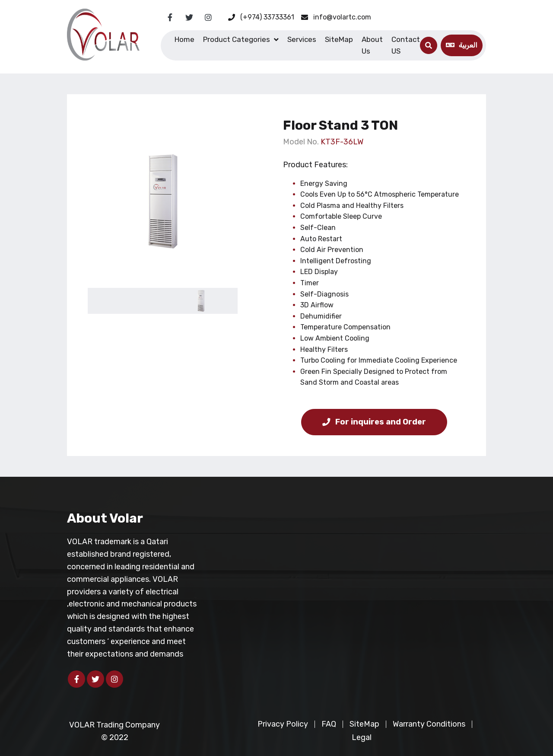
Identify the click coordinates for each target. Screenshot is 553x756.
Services (302, 39)
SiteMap (339, 39)
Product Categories (237, 39)
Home (184, 39)
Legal (362, 737)
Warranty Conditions (429, 724)
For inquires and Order (374, 422)
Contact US (406, 45)
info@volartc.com (336, 17)
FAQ (329, 724)
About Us (372, 45)
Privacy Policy (283, 724)
